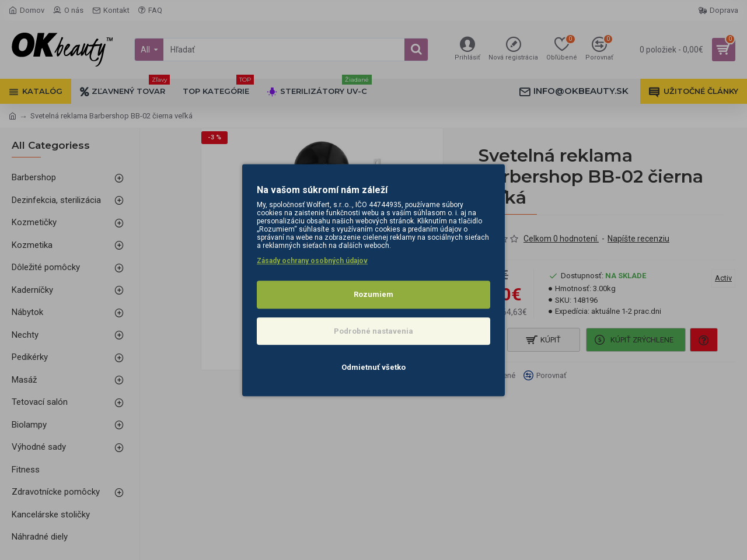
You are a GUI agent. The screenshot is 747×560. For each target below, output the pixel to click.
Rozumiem (373, 294)
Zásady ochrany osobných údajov (312, 261)
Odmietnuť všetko (373, 367)
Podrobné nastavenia (373, 331)
